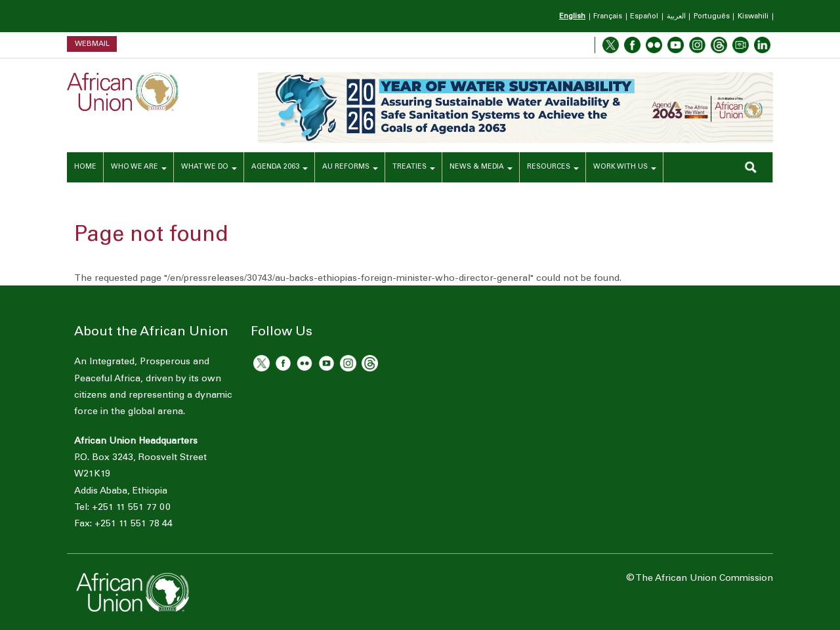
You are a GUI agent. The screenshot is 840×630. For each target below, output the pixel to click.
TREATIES (414, 167)
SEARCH (751, 167)
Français (608, 17)
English (572, 17)
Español (644, 17)
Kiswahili (753, 17)
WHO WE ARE (139, 167)
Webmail (92, 44)
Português (712, 17)
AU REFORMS (350, 167)
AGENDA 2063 (280, 167)
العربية (676, 17)
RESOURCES (553, 167)
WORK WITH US (625, 167)
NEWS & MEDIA (481, 167)
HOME (85, 167)
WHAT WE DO (209, 167)
